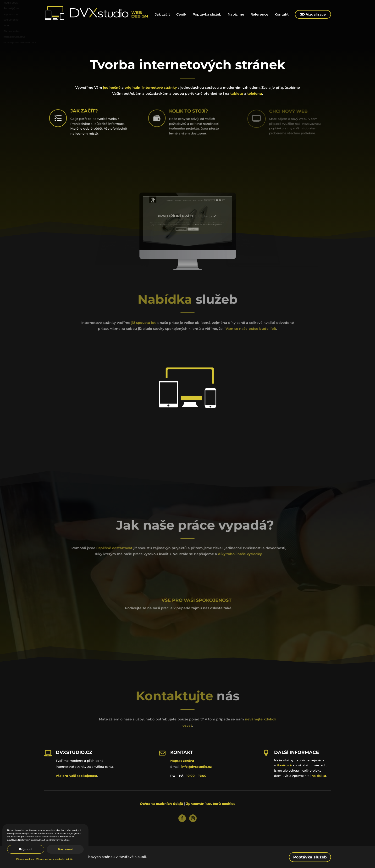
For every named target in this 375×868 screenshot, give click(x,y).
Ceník (181, 15)
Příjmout (26, 849)
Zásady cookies (25, 859)
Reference (259, 15)
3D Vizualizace (313, 14)
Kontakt (282, 15)
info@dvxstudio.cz (196, 767)
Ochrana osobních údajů (162, 804)
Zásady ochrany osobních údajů (54, 859)
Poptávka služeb (207, 15)
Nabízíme (236, 15)
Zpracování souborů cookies (211, 804)
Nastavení (65, 849)
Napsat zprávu (182, 761)
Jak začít (163, 15)
